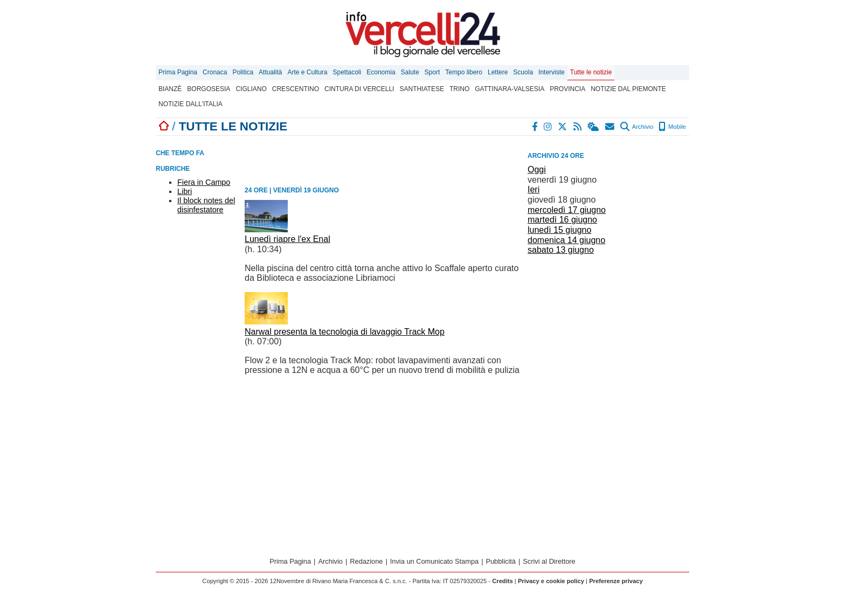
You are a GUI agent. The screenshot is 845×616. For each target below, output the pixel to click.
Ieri (534, 189)
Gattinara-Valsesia (510, 89)
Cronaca (215, 72)
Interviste (552, 72)
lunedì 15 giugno (559, 230)
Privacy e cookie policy (551, 581)
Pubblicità (501, 561)
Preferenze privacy (616, 581)
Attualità (270, 72)
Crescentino (296, 89)
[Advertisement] (608, 323)
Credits (503, 581)
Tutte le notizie (591, 72)
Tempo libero (464, 72)
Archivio (637, 127)
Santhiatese (421, 89)
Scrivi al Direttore (549, 561)
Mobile (672, 127)
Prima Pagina (178, 72)
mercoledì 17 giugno (567, 210)
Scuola (523, 72)
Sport (432, 72)
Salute (410, 72)
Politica (243, 72)
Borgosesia (209, 89)
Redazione (366, 561)
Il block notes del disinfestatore (206, 205)
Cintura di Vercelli (359, 89)
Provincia (567, 89)
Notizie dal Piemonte (628, 89)
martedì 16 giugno (562, 220)
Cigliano (251, 89)
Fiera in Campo (204, 182)
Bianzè (170, 89)
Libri (185, 191)
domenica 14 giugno (566, 240)
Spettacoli (347, 72)
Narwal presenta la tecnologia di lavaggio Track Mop (345, 332)
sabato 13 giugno (561, 250)
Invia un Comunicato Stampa (434, 561)
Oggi (537, 169)
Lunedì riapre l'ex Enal (288, 239)
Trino (459, 89)
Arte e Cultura (307, 72)
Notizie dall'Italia (191, 104)
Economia (381, 72)
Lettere (498, 72)
